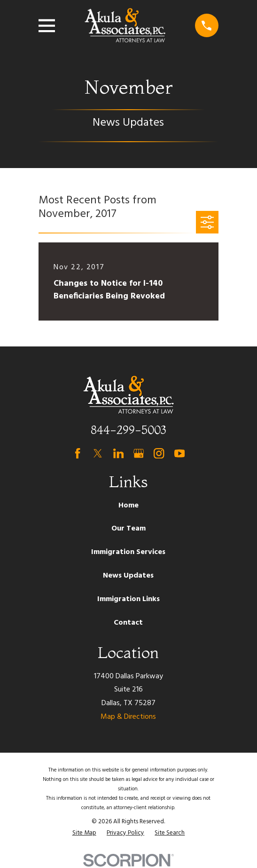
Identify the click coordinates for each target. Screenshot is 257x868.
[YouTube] (179, 453)
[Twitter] (98, 453)
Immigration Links (128, 599)
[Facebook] (78, 453)
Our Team (128, 529)
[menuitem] (84, 833)
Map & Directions (128, 717)
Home (128, 506)
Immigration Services (128, 552)
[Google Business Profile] (139, 453)
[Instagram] (159, 453)
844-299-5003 (128, 430)
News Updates (128, 576)
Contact (128, 623)
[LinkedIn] (118, 453)
